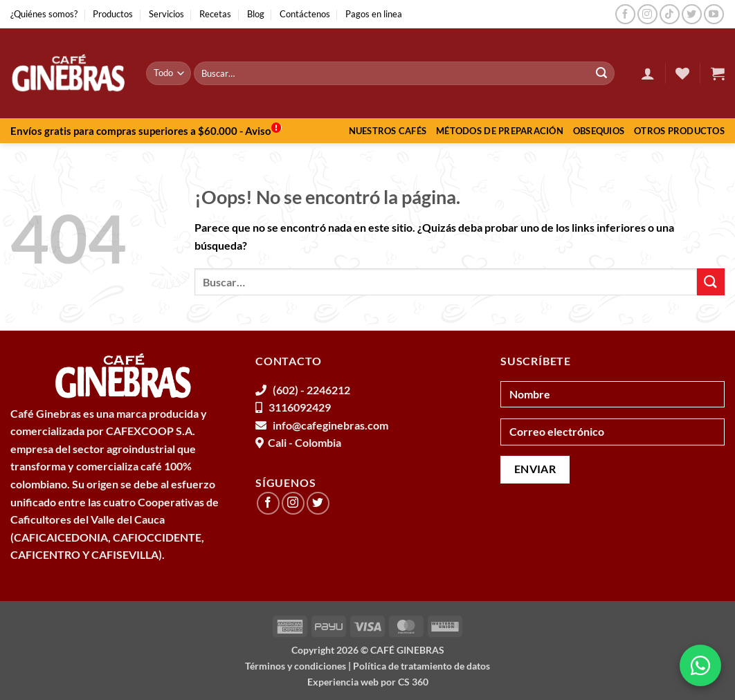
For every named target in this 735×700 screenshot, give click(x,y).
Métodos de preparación (500, 131)
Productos (113, 14)
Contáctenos (305, 14)
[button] (648, 73)
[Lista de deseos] (682, 73)
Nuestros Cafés (388, 131)
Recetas (215, 14)
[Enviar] (601, 73)
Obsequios (599, 131)
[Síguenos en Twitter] (692, 14)
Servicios (166, 14)
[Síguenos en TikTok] (670, 14)
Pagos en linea (374, 14)
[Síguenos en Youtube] (714, 14)
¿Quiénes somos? (44, 14)
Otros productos (679, 131)
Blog (256, 14)
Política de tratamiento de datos (421, 666)
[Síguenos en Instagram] (647, 14)
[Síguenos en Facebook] (625, 14)
